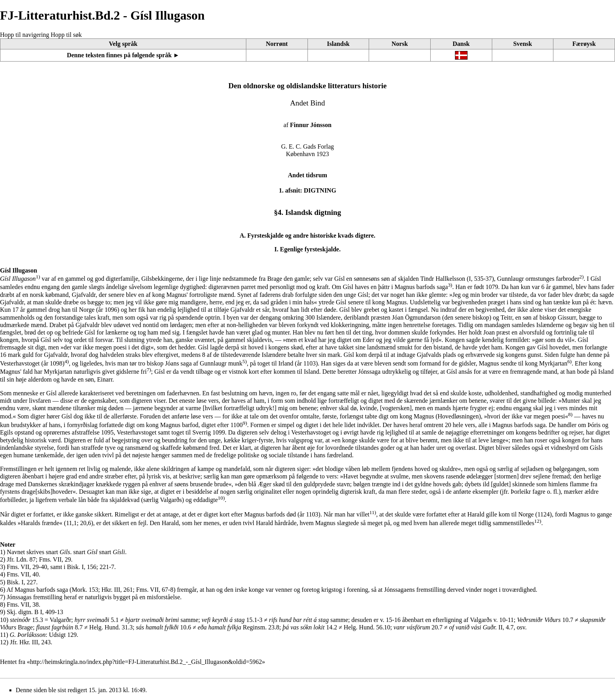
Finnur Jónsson (311, 125)
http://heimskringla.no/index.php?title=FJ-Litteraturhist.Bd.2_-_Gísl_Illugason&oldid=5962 (146, 662)
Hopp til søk (66, 35)
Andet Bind (307, 103)
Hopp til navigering (25, 35)
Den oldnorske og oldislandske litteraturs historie (307, 86)
